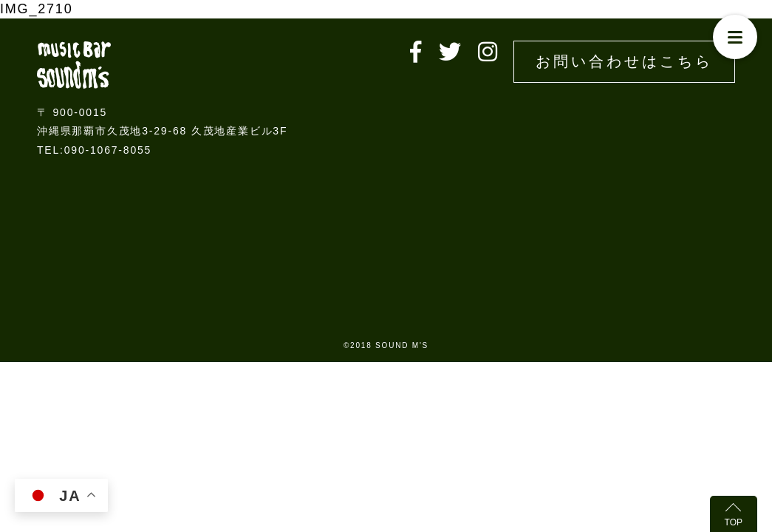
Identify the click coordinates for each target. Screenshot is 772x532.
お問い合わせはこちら (624, 61)
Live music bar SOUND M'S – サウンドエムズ (74, 65)
